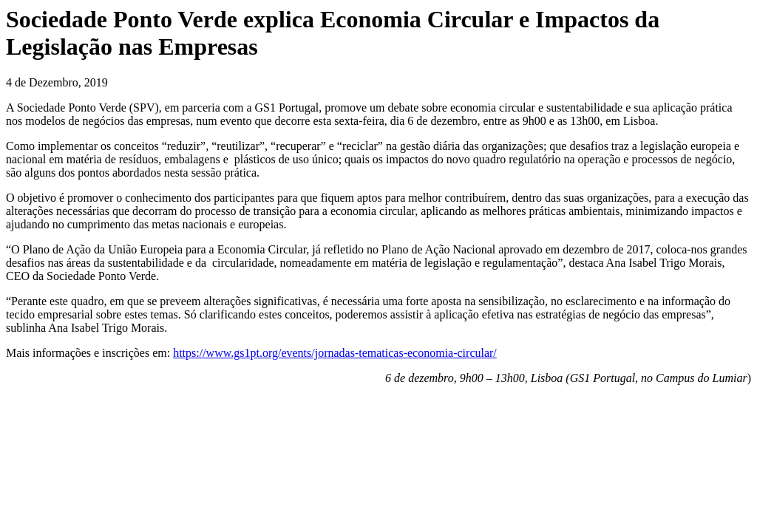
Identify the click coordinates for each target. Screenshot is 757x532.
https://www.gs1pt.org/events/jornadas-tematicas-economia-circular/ (335, 353)
